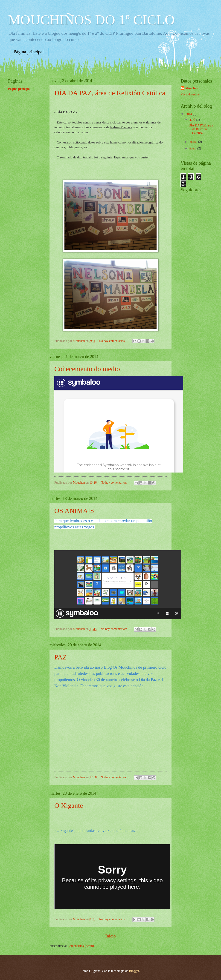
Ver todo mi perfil (192, 94)
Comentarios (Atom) (81, 946)
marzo (194, 142)
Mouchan (192, 88)
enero (193, 148)
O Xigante (69, 805)
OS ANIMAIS (74, 511)
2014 (189, 114)
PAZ (61, 657)
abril (193, 120)
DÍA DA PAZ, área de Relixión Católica (110, 93)
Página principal (29, 52)
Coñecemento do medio (87, 369)
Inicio (110, 936)
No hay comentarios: (113, 341)
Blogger (134, 971)
